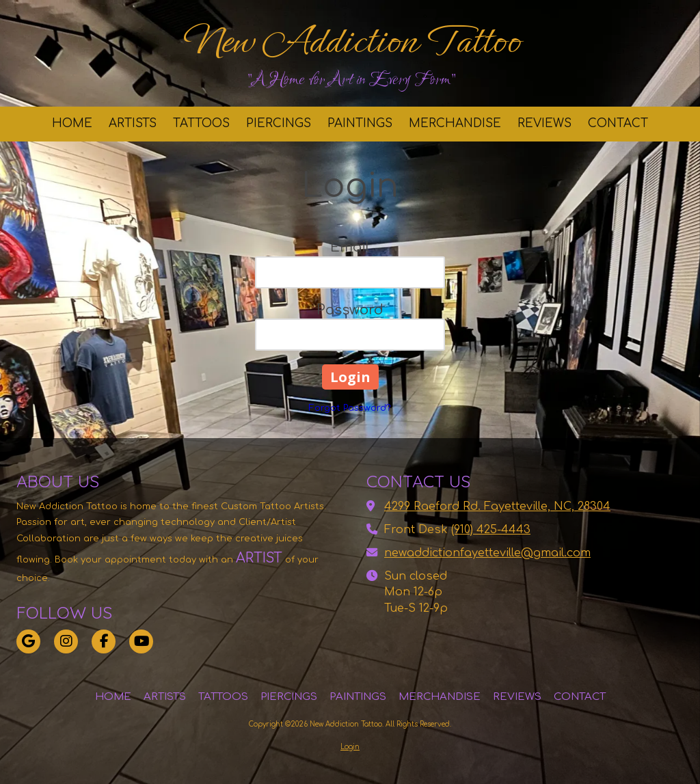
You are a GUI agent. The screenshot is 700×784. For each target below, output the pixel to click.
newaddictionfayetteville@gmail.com (487, 553)
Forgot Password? (350, 408)
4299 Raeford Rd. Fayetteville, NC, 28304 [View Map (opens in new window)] (497, 506)
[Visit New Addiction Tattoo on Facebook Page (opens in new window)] (104, 641)
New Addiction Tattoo (352, 41)
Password (350, 310)
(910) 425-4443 (491, 530)
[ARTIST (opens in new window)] (241, 558)
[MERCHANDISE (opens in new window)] (455, 124)
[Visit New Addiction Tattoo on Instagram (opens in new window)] (66, 641)
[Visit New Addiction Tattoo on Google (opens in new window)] (28, 641)
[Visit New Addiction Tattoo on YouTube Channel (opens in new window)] (141, 641)
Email (350, 247)
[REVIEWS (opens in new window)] (544, 124)
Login (350, 747)
